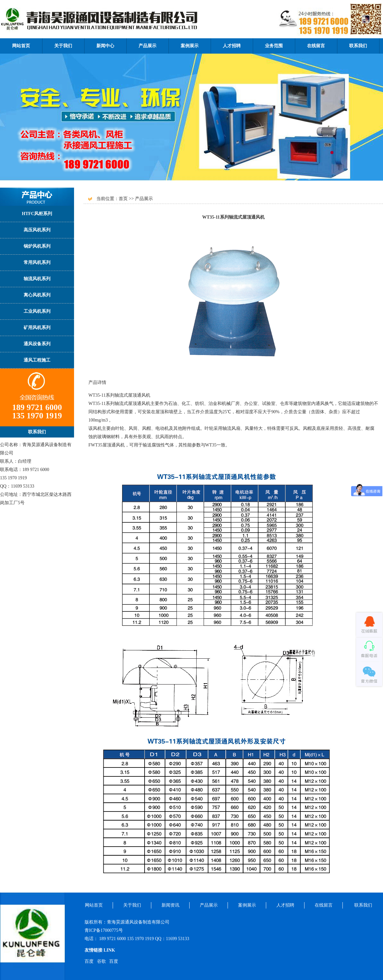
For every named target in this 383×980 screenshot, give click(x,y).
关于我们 (63, 46)
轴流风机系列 (37, 279)
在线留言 (316, 46)
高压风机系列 (37, 230)
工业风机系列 (37, 311)
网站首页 (21, 46)
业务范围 (274, 46)
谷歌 (101, 961)
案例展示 (190, 46)
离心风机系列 (37, 295)
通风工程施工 (37, 360)
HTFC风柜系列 (37, 214)
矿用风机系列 (37, 328)
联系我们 (358, 46)
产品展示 (147, 46)
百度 (89, 961)
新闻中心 (105, 46)
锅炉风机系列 (37, 246)
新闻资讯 (170, 905)
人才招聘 (232, 46)
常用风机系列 (37, 262)
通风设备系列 (37, 344)
